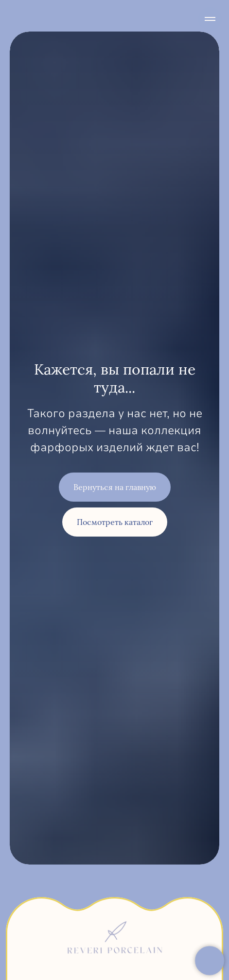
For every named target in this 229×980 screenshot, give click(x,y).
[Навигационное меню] (210, 19)
